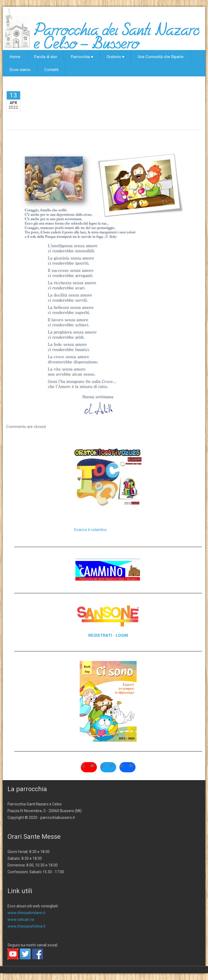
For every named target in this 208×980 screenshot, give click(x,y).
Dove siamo (20, 70)
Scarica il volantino (90, 530)
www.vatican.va (21, 919)
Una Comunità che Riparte (161, 57)
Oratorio (115, 57)
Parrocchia (82, 57)
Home (15, 57)
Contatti (51, 70)
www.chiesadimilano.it (26, 913)
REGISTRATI (100, 635)
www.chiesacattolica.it (26, 926)
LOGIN (122, 635)
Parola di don (46, 57)
